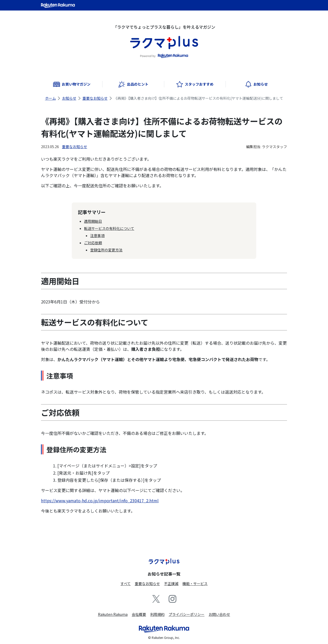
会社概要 (139, 614)
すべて (126, 584)
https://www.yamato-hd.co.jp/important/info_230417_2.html (100, 500)
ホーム (50, 98)
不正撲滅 (171, 584)
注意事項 (97, 236)
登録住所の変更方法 (106, 250)
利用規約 (157, 614)
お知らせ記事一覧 (164, 574)
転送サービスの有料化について (109, 228)
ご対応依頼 (93, 243)
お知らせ (69, 98)
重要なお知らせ (95, 98)
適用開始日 (93, 221)
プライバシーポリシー (187, 614)
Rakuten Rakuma (113, 614)
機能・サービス (195, 584)
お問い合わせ (219, 614)
